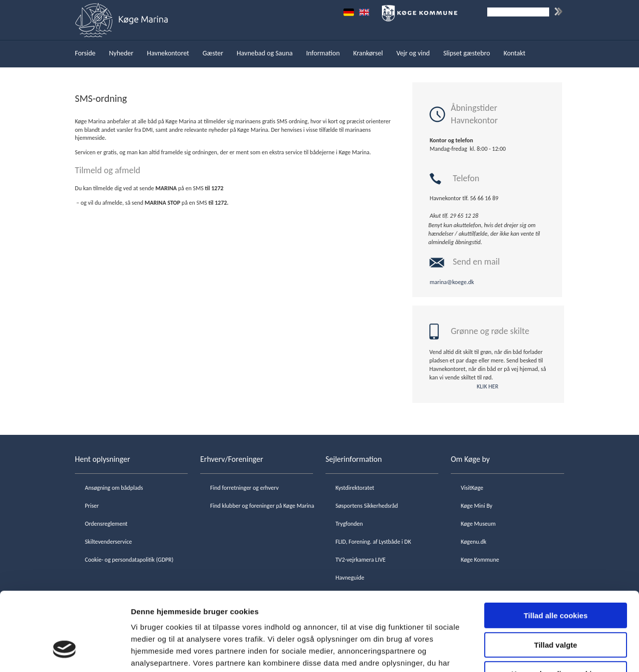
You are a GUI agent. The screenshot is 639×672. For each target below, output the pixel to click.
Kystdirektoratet (355, 488)
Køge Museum (478, 524)
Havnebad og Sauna (265, 53)
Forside (85, 53)
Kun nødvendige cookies (556, 608)
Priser (92, 506)
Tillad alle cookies (556, 550)
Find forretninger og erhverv (244, 488)
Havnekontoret (168, 53)
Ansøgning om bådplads (114, 488)
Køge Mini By (477, 506)
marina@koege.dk (452, 282)
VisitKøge (472, 488)
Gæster (213, 53)
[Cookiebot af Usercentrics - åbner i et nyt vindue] (65, 653)
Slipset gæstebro (467, 53)
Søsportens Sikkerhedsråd (367, 506)
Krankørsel (368, 53)
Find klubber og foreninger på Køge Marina (262, 506)
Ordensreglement (106, 524)
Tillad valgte (556, 579)
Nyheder (121, 53)
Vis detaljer (519, 652)
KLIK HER (487, 386)
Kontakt (515, 53)
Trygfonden (349, 524)
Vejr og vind (413, 53)
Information (323, 53)
